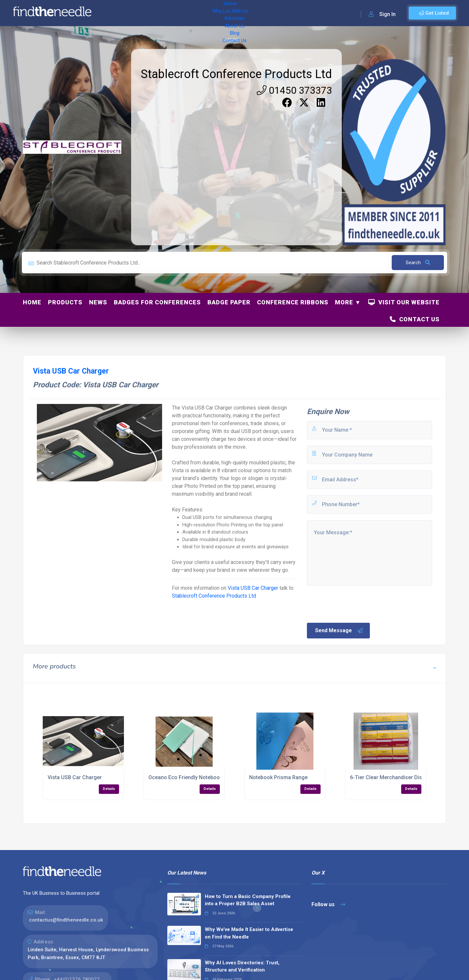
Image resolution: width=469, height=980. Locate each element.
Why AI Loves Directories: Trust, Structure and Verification (242, 966)
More (344, 302)
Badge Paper (229, 302)
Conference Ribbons (293, 302)
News (98, 302)
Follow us (328, 904)
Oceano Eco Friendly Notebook (185, 777)
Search (418, 263)
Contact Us (263, 13)
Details (109, 789)
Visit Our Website (404, 302)
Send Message (339, 631)
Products (65, 302)
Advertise (186, 13)
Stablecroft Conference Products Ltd (236, 74)
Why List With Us (149, 13)
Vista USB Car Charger (253, 588)
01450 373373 (294, 90)
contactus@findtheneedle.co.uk (66, 920)
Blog (238, 13)
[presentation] (356, 603)
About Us (215, 13)
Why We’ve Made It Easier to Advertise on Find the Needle (249, 933)
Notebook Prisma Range (278, 777)
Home (115, 13)
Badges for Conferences (157, 302)
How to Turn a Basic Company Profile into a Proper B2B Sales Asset (248, 900)
